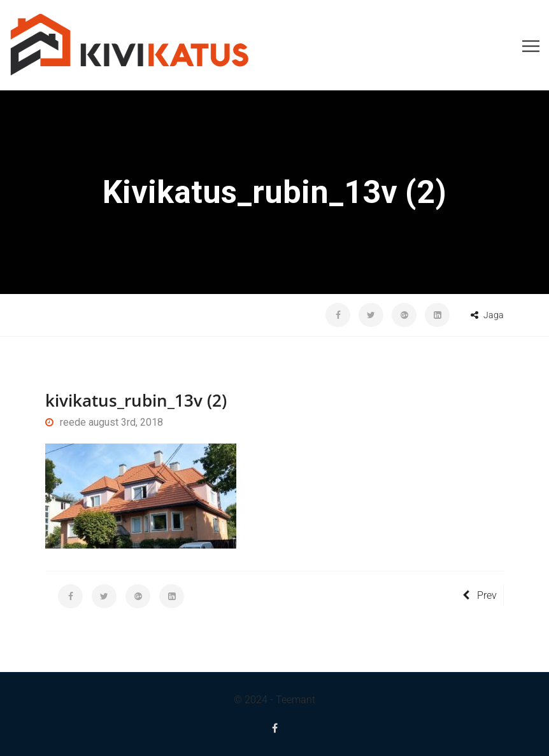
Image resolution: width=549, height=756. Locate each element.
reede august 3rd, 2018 (104, 422)
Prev (480, 595)
